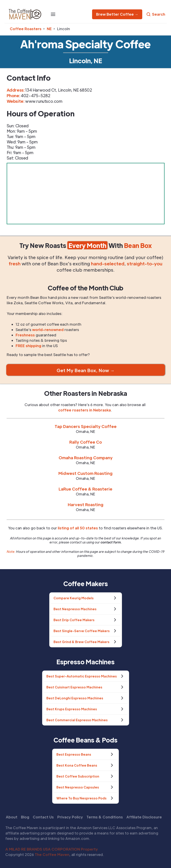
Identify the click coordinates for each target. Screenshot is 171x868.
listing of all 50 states (78, 528)
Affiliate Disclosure (144, 817)
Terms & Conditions (105, 817)
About (12, 817)
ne (49, 29)
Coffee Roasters (26, 29)
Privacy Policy (70, 817)
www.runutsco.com (44, 101)
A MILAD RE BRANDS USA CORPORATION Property (52, 849)
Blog (25, 817)
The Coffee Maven (52, 854)
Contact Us (43, 817)
